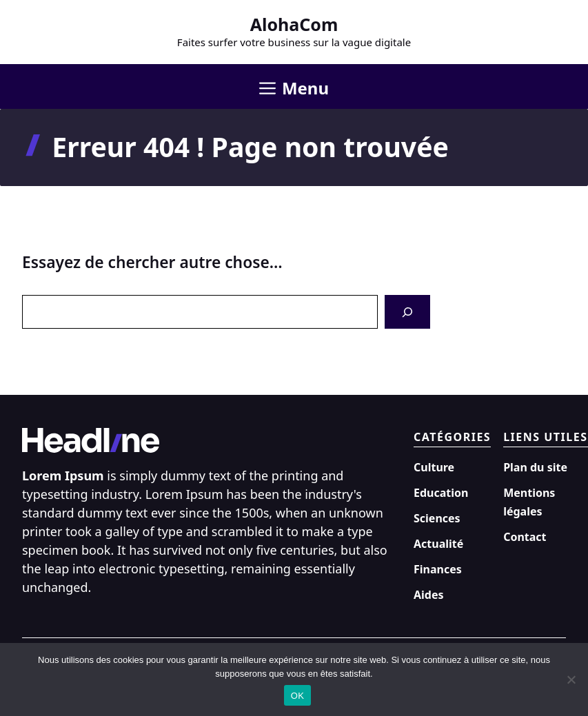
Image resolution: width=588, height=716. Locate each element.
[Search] (407, 312)
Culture (434, 467)
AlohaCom (294, 24)
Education (441, 493)
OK (297, 696)
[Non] (571, 679)
